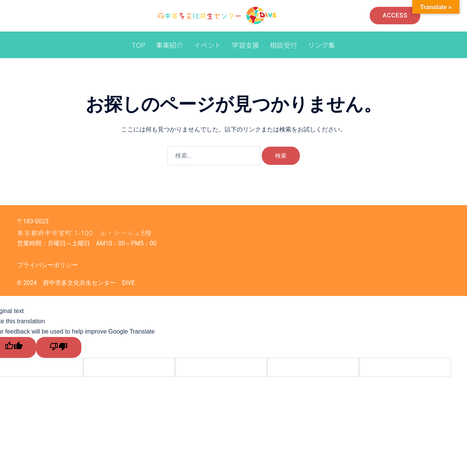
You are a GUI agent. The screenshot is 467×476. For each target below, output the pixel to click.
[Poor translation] (57, 347)
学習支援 (245, 45)
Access (395, 15)
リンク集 (321, 45)
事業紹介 (169, 45)
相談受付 (283, 45)
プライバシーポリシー (47, 265)
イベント (207, 45)
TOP (139, 45)
